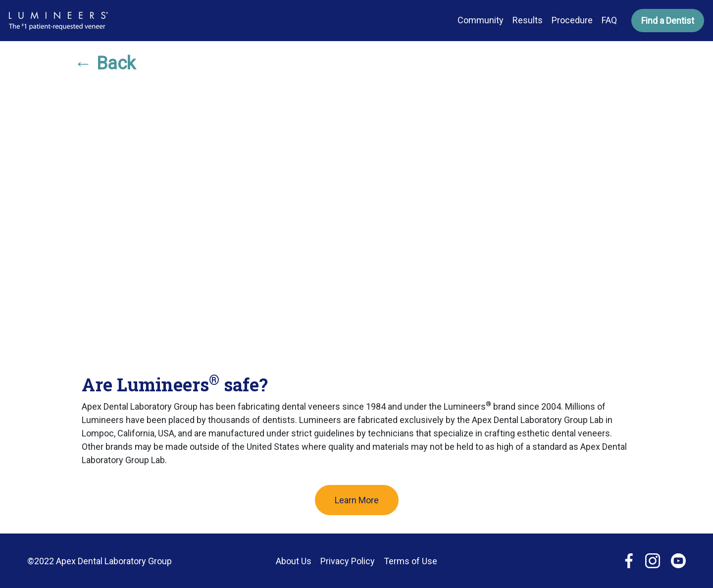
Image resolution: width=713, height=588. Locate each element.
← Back (105, 63)
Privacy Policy (348, 561)
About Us (294, 561)
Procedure (572, 20)
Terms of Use (410, 561)
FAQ (609, 20)
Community (481, 20)
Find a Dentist (668, 21)
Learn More (357, 500)
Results (528, 20)
